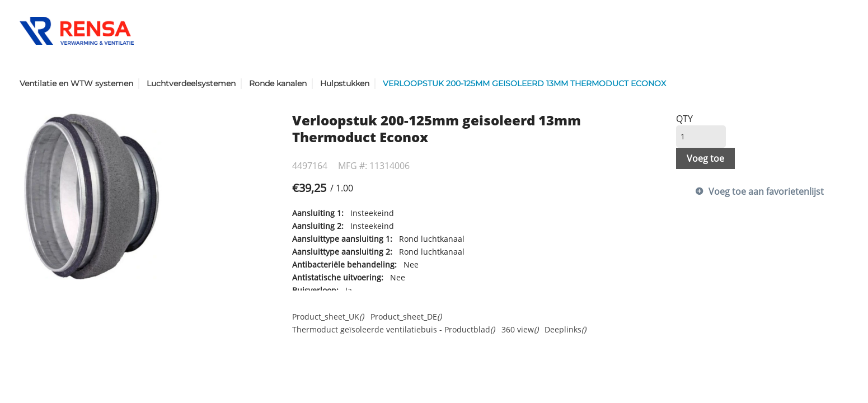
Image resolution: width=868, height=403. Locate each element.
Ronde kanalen (278, 83)
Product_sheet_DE (406, 317)
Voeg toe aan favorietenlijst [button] (766, 191)
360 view (520, 329)
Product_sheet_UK (328, 317)
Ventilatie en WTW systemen (76, 83)
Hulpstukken (345, 83)
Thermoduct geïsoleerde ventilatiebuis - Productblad (393, 329)
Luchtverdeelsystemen (191, 83)
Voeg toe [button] (705, 158)
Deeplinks (565, 329)
